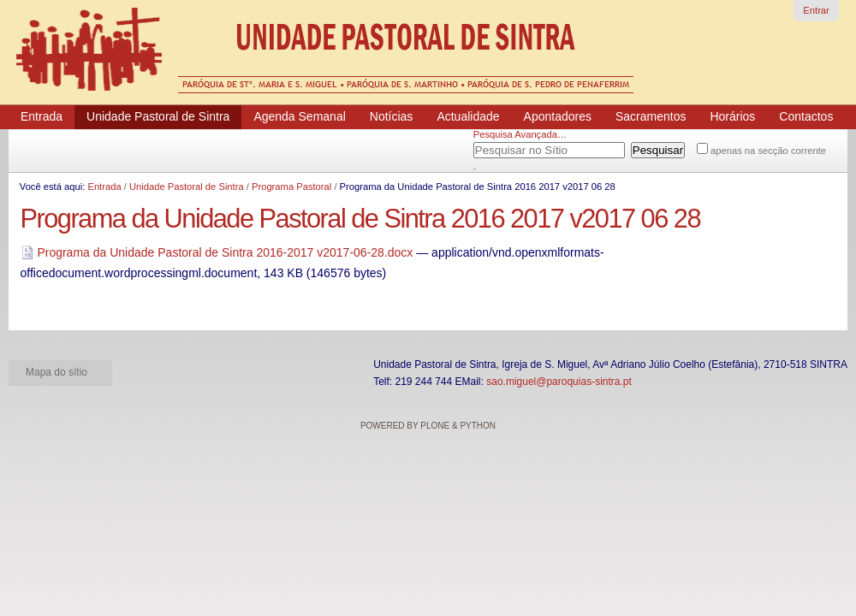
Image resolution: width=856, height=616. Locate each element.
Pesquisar (495, 147)
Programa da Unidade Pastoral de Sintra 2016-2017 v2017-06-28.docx (219, 252)
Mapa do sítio (56, 372)
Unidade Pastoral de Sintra (187, 187)
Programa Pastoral (291, 187)
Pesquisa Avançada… (520, 134)
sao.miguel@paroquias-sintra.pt (559, 382)
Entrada (104, 187)
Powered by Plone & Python (428, 426)
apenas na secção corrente (768, 151)
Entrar (816, 10)
